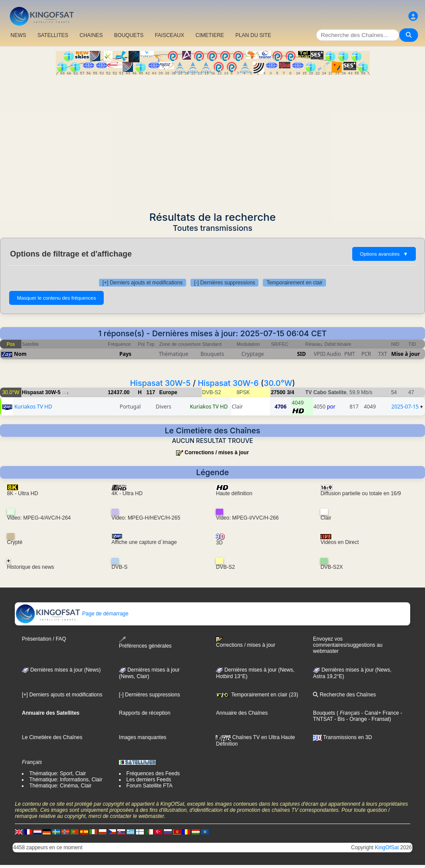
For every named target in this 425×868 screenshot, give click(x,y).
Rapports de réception (145, 713)
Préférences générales (145, 643)
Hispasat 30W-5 (160, 383)
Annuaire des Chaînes (242, 713)
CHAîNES (91, 35)
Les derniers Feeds (149, 780)
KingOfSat (387, 848)
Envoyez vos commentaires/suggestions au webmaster (348, 645)
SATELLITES (53, 35)
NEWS (18, 35)
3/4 (291, 392)
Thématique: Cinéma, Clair (60, 786)
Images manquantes (143, 737)
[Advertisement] (212, 140)
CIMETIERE (210, 35)
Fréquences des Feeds (153, 773)
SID (301, 354)
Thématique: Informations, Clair (66, 780)
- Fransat (378, 719)
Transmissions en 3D (342, 737)
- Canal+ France (380, 713)
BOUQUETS (129, 35)
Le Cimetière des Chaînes (52, 737)
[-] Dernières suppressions (224, 283)
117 (151, 392)
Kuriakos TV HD (33, 407)
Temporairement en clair (294, 283)
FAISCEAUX (169, 35)
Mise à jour (406, 354)
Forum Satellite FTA (150, 786)
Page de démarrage (72, 614)
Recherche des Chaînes (344, 695)
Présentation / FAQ (44, 639)
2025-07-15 (405, 407)
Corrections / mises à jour (216, 453)
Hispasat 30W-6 (228, 383)
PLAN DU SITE (253, 35)
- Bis (339, 719)
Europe (168, 392)
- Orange (356, 719)
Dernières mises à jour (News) (61, 670)
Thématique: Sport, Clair (58, 773)
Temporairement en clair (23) (257, 695)
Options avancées (384, 254)
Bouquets (324, 713)
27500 (278, 392)
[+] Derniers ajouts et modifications (143, 283)
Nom (20, 354)
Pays (126, 354)
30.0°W (278, 383)
